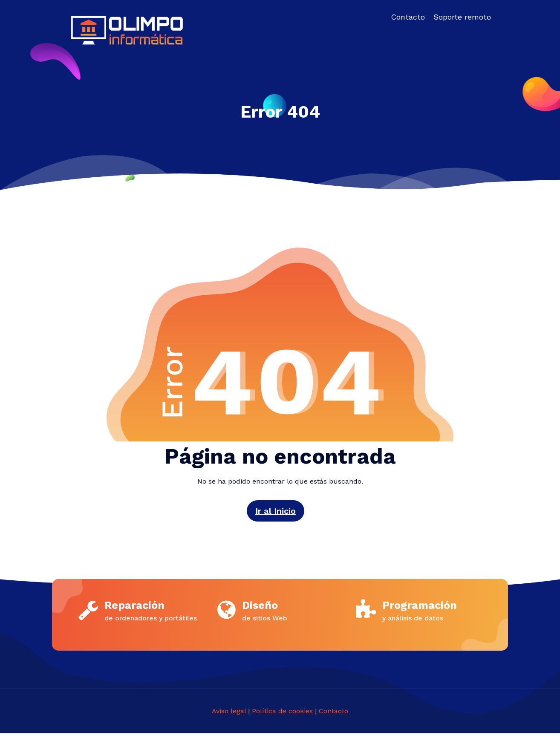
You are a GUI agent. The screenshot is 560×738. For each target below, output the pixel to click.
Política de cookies (282, 716)
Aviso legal (229, 716)
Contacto (333, 716)
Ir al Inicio (275, 511)
